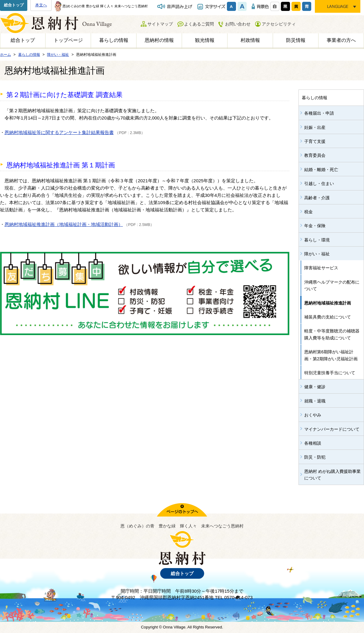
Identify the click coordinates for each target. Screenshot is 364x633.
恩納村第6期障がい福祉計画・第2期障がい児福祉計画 (331, 355)
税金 (308, 212)
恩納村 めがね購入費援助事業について (332, 475)
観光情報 (205, 40)
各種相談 (313, 443)
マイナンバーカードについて (332, 429)
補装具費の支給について (328, 317)
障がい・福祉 (317, 254)
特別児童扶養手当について (330, 373)
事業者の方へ (341, 40)
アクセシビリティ (279, 24)
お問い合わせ (238, 24)
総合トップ (14, 5)
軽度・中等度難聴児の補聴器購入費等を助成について (332, 334)
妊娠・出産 (315, 127)
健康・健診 (315, 387)
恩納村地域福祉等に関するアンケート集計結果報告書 (59, 132)
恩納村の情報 (159, 40)
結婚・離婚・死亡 (321, 170)
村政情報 (250, 40)
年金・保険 (315, 226)
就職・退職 (315, 401)
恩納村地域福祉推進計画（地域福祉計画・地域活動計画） (64, 224)
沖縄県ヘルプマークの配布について (332, 285)
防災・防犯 (315, 457)
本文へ (41, 5)
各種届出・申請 (319, 113)
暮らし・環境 (317, 240)
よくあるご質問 (199, 24)
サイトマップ (160, 24)
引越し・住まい (319, 184)
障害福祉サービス (321, 268)
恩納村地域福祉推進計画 (328, 303)
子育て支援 (315, 141)
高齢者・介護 (317, 198)
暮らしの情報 (114, 40)
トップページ (68, 40)
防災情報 (296, 40)
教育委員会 (315, 155)
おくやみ (313, 415)
